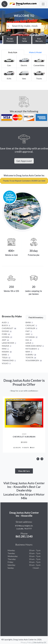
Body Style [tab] (13, 52)
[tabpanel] (24, 68)
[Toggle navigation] (43, 4)
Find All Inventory (36, 317)
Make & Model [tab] (35, 52)
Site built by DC (40, 642)
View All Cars (24, 471)
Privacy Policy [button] (26, 642)
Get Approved (24, 161)
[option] (24, 425)
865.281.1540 (24, 536)
